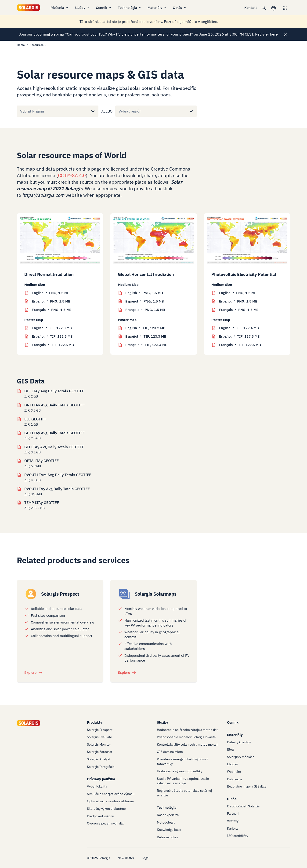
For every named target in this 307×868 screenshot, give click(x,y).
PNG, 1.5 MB (51, 293)
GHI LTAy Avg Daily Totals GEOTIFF (54, 433)
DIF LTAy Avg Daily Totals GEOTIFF (54, 391)
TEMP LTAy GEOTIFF (42, 503)
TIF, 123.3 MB (146, 336)
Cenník (104, 8)
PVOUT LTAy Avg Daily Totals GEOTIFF (57, 489)
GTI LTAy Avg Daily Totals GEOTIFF (54, 447)
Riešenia (60, 8)
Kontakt (251, 8)
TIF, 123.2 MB (145, 328)
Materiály (157, 8)
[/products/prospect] (31, 594)
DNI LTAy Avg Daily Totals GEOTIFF (54, 405)
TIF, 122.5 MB (52, 336)
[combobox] (20, 111)
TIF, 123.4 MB (146, 345)
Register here (266, 34)
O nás (180, 8)
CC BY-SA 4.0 (72, 175)
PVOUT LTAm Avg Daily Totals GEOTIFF (58, 475)
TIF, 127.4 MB (239, 328)
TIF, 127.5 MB (239, 336)
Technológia (130, 8)
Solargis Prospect (60, 594)
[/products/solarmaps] (124, 594)
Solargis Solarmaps (156, 594)
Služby (82, 8)
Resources (37, 45)
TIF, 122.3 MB (52, 328)
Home (21, 45)
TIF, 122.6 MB (53, 345)
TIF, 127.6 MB (240, 345)
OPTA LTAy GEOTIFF (42, 461)
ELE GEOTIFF (35, 419)
